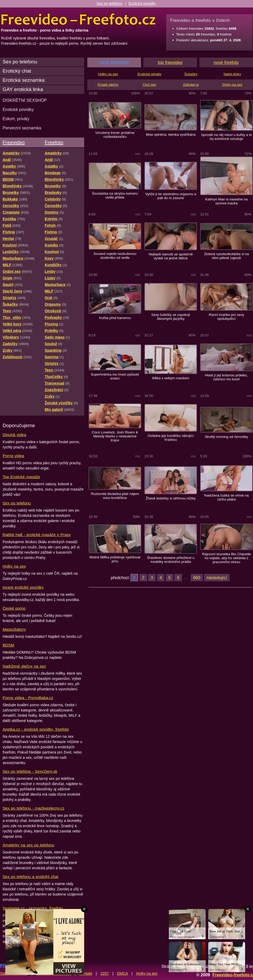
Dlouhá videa (14, 435)
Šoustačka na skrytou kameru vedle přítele (115, 195)
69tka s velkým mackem (171, 378)
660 (197, 578)
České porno (14, 608)
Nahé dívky (232, 74)
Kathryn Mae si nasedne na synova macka (226, 201)
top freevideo (170, 62)
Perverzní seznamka (22, 128)
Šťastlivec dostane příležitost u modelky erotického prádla (171, 560)
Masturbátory (14, 629)
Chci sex (150, 85)
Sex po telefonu (110, 3)
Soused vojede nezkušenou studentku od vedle (115, 256)
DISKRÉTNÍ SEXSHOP (25, 100)
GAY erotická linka (23, 89)
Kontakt (86, 973)
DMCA (122, 973)
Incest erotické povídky (23, 587)
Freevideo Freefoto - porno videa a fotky (78, 19)
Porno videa (13, 456)
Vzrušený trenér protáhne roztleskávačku (115, 135)
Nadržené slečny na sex (24, 666)
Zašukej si (191, 85)
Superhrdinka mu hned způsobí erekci (115, 376)
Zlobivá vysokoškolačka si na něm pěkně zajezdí (227, 256)
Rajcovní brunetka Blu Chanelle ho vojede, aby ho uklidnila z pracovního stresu (226, 558)
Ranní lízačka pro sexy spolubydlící (226, 317)
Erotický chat (17, 71)
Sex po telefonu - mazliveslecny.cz (34, 808)
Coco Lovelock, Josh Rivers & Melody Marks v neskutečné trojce (115, 436)
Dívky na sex (232, 85)
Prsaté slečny (108, 85)
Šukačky (191, 74)
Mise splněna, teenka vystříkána (171, 135)
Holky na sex (14, 566)
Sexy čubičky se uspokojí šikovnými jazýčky (171, 317)
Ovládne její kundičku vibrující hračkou (171, 438)
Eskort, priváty (16, 119)
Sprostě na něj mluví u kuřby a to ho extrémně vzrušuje (226, 137)
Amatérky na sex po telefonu (28, 845)
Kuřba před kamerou (115, 318)
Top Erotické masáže (21, 477)
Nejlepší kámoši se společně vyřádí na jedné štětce (171, 256)
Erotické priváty (149, 74)
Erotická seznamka (24, 80)
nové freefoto (226, 62)
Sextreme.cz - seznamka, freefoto (33, 908)
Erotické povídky (142, 3)
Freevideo (14, 142)
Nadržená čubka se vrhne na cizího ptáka (226, 497)
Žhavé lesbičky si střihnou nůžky (171, 498)
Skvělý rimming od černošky (227, 437)
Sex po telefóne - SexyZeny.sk (30, 771)
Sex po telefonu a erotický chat (31, 877)
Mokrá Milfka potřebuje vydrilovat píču (115, 559)
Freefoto (54, 142)
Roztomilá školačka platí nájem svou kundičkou (115, 496)
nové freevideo (114, 62)
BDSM (8, 645)
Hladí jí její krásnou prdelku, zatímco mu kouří (226, 377)
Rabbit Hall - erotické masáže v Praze (37, 535)
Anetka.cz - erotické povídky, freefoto (36, 729)
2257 (105, 973)
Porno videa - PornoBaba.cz (28, 698)
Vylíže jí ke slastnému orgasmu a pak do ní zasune (171, 196)
